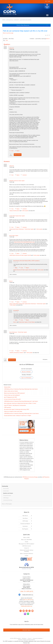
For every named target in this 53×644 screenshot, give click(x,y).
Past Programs (25, 529)
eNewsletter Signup (26, 630)
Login (49, 1)
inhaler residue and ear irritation (11, 391)
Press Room (25, 518)
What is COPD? (27, 538)
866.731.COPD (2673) (28, 600)
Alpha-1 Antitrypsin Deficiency (26, 554)
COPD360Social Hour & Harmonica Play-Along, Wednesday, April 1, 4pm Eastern (21, 401)
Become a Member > (27, 372)
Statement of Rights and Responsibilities (27, 640)
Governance (25, 526)
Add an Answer (18, 155)
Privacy (29, 638)
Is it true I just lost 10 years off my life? (12, 399)
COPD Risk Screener (27, 546)
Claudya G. (22, 353)
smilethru (12, 353)
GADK (11, 255)
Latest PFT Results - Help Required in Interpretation (15, 405)
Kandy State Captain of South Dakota (27, 322)
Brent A (48, 39)
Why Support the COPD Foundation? (26, 544)
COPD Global (25, 521)
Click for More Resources (23, 25)
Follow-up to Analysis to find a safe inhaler (13, 411)
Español (26, 556)
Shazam (11, 211)
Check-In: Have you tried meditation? (12, 395)
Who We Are (25, 516)
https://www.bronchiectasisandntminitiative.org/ (24, 242)
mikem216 (12, 48)
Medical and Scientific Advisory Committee (27, 551)
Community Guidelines (37, 638)
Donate (47, 6)
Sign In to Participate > (27, 378)
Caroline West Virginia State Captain (20, 304)
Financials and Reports (25, 524)
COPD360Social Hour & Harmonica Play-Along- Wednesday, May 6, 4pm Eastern (21, 389)
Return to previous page (8, 33)
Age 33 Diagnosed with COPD (10, 397)
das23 (18, 211)
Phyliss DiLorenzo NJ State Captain (20, 255)
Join (46, 1)
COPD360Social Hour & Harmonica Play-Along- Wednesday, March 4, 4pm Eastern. (21, 413)
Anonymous (16, 353)
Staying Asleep (7, 387)
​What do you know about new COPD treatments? (14, 393)
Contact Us (27, 548)
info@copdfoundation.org (26, 606)
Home (4, 20)
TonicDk (15, 211)
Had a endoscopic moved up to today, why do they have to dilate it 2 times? (20, 403)
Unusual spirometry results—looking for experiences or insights (18, 416)
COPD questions (7, 407)
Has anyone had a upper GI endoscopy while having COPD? (17, 409)
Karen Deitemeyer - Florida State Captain (25, 229)
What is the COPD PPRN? (27, 540)
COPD (7, 40)
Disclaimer (24, 638)
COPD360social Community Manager (30, 477)
